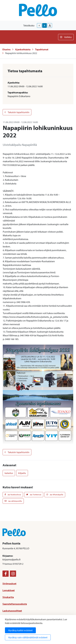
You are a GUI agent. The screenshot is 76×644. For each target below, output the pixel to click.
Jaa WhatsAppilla (55, 495)
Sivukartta (8, 597)
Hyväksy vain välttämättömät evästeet (28, 637)
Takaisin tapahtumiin (17, 112)
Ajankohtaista (23, 49)
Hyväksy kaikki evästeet (20, 630)
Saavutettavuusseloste (15, 604)
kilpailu (22, 473)
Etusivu (6, 49)
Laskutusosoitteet (12, 611)
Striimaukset (9, 584)
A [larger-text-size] (50, 25)
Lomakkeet (9, 590)
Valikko (66, 37)
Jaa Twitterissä (34, 495)
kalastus (9, 473)
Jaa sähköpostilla (13, 501)
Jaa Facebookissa (13, 495)
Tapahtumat (42, 49)
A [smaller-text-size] (39, 25)
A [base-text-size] (44, 25)
